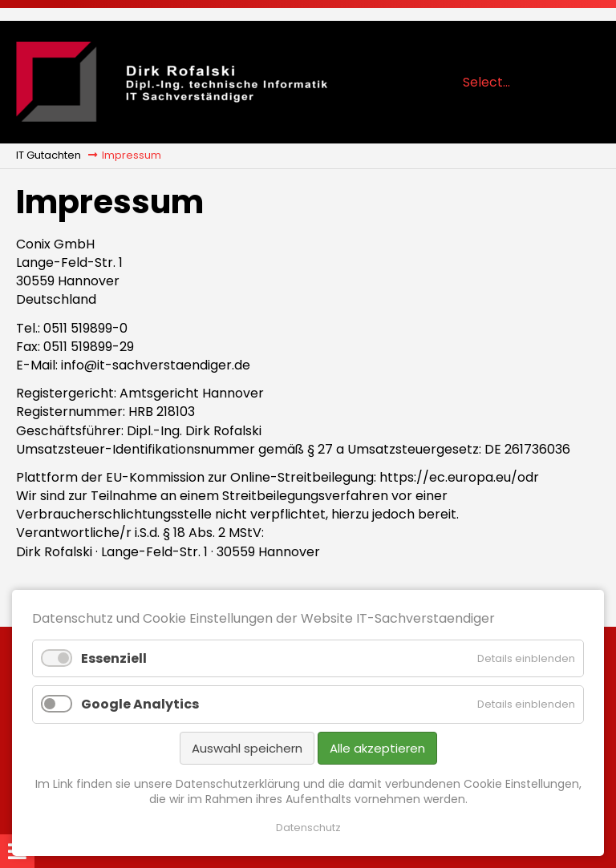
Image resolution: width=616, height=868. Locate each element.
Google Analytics (140, 704)
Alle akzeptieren (377, 748)
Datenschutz (308, 828)
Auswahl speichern (247, 748)
